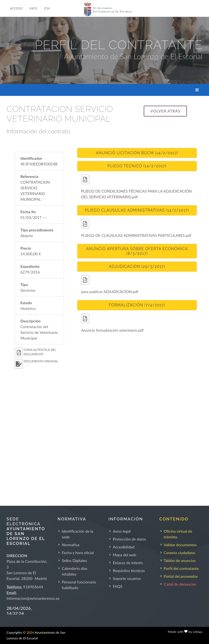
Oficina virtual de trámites (178, 534)
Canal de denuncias (180, 584)
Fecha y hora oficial (78, 553)
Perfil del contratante (181, 568)
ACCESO (16, 8)
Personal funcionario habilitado (79, 585)
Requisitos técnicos (129, 571)
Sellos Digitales (74, 560)
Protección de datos (129, 539)
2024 (30, 632)
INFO (33, 8)
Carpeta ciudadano (179, 553)
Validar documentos (180, 545)
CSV (47, 8)
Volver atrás (165, 111)
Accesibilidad (124, 547)
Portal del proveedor (181, 576)
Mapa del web (124, 555)
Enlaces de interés (128, 563)
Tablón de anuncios (180, 560)
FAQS (117, 586)
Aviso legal (122, 531)
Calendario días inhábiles (75, 571)
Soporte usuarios (127, 578)
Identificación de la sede (77, 534)
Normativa (71, 545)
